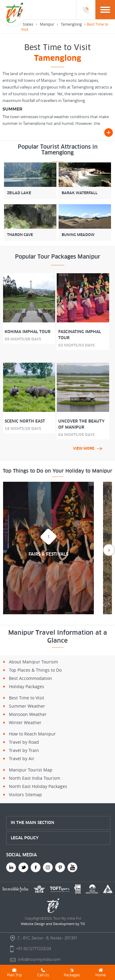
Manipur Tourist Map (31, 770)
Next (109, 550)
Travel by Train (24, 750)
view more (88, 448)
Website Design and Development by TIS (53, 924)
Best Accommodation (31, 678)
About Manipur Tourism (33, 662)
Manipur (47, 24)
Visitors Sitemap (25, 795)
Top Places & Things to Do (35, 670)
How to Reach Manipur (32, 734)
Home (101, 973)
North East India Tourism (34, 778)
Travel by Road (24, 742)
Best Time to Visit (27, 698)
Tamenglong (71, 24)
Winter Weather (25, 722)
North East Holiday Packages (38, 786)
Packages (72, 973)
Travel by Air (22, 759)
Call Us (43, 973)
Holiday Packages (27, 686)
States (28, 24)
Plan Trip (14, 973)
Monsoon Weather (28, 714)
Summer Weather (27, 706)
